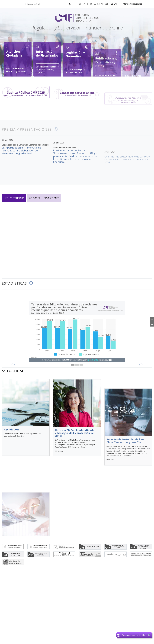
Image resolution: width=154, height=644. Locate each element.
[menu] (149, 4)
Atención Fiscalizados (132, 4)
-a (152, 324)
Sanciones (34, 198)
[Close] (149, 635)
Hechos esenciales (14, 198)
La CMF (114, 4)
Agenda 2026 (12, 492)
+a (152, 319)
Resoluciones (51, 198)
